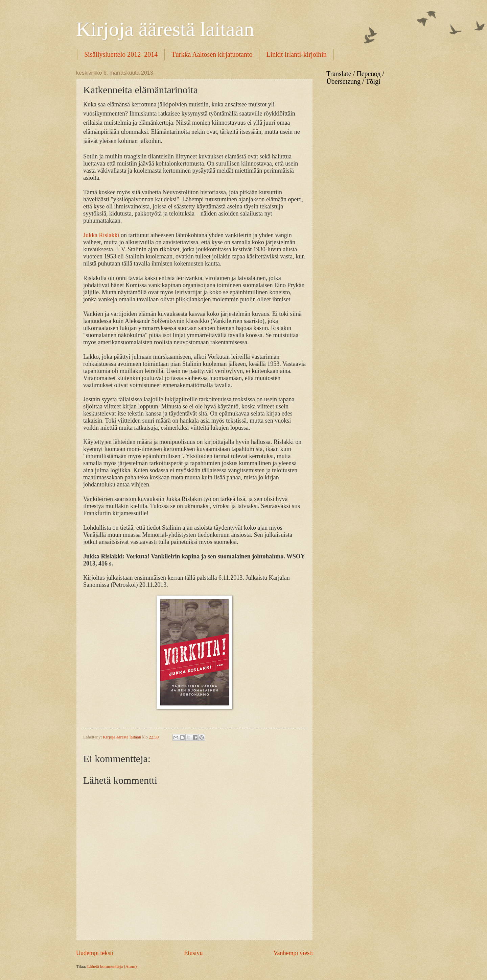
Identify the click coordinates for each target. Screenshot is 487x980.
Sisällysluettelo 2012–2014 (121, 54)
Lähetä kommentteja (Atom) (112, 966)
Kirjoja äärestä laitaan (165, 29)
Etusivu (193, 953)
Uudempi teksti (95, 953)
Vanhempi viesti (293, 953)
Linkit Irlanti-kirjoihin (296, 54)
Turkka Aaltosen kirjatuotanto (212, 54)
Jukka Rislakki (101, 235)
